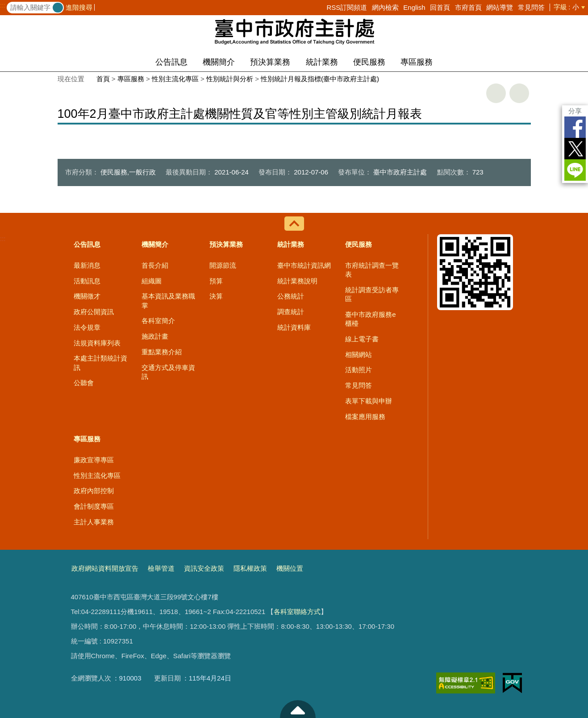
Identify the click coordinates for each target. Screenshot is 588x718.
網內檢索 (385, 7)
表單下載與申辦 (369, 401)
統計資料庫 (294, 327)
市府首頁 (468, 7)
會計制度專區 (94, 506)
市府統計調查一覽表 (372, 270)
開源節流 (223, 265)
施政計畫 (155, 336)
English (414, 7)
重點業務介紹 (162, 352)
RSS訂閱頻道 (347, 7)
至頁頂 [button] (298, 709)
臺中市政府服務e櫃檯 (370, 319)
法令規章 (87, 327)
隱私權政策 (250, 568)
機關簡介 (219, 62)
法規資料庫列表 (97, 343)
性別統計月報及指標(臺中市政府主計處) (320, 79)
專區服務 (417, 62)
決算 (216, 296)
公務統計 (291, 296)
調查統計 (291, 312)
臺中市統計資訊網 (304, 265)
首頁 (103, 79)
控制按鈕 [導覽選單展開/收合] (294, 224)
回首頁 (440, 7)
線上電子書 (362, 339)
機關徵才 (87, 296)
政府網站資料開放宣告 (105, 568)
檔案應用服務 (365, 417)
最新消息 (87, 265)
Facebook (575, 127)
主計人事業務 (94, 522)
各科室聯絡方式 (297, 612)
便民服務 (369, 62)
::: (3, 5)
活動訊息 (87, 281)
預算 (216, 281)
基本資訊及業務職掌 (168, 301)
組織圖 (152, 281)
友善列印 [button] (496, 93)
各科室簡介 (158, 321)
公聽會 (84, 383)
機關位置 (290, 568)
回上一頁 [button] (519, 93)
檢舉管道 (161, 568)
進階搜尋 (79, 7)
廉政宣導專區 (94, 460)
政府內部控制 (94, 491)
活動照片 (359, 370)
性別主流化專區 (175, 79)
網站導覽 (500, 7)
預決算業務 (270, 62)
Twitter (575, 149)
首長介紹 (155, 265)
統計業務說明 (297, 281)
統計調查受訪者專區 (372, 294)
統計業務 (322, 62)
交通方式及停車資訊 (168, 372)
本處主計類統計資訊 (100, 363)
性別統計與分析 (230, 79)
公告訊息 (171, 62)
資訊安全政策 (204, 568)
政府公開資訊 (94, 312)
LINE (575, 170)
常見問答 (531, 7)
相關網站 (359, 355)
